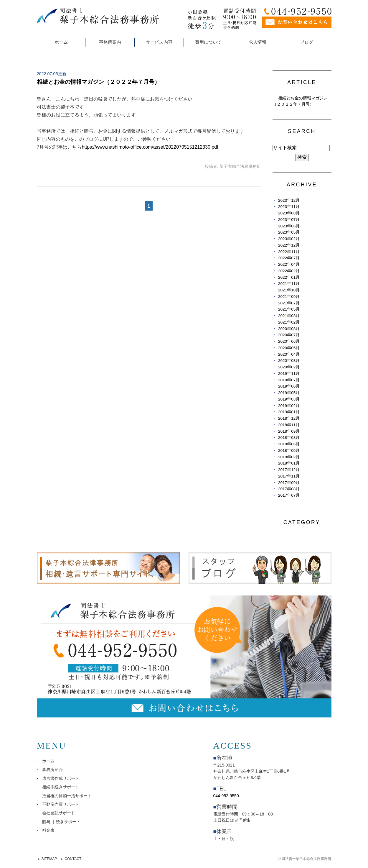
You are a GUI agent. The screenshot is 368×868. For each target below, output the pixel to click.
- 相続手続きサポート (58, 787)
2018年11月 (289, 425)
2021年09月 (289, 297)
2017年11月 (289, 476)
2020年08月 (289, 329)
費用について (208, 42)
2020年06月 (289, 341)
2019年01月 (289, 412)
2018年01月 (289, 463)
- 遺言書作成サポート (58, 778)
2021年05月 (289, 309)
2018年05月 (289, 451)
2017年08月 (289, 489)
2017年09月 (289, 483)
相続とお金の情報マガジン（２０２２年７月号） (98, 82)
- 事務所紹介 (50, 769)
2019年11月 (289, 374)
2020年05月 (289, 348)
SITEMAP (49, 859)
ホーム (61, 42)
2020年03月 (289, 361)
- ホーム (46, 761)
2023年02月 (289, 239)
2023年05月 (289, 232)
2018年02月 (289, 457)
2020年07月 (289, 335)
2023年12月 (289, 200)
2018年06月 (289, 444)
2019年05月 (289, 393)
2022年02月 (289, 271)
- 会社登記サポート (56, 813)
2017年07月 (289, 495)
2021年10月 (289, 290)
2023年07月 (289, 220)
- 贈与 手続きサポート (59, 822)
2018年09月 (289, 431)
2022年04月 (289, 264)
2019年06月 (289, 386)
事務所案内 (110, 42)
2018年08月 (289, 438)
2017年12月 (289, 470)
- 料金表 (46, 830)
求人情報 (258, 42)
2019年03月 (289, 399)
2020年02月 (289, 367)
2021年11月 (289, 284)
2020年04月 (289, 354)
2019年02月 (289, 406)
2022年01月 (289, 277)
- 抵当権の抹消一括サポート (64, 796)
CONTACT (73, 859)
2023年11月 (289, 207)
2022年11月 (289, 252)
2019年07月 (289, 380)
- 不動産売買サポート (58, 804)
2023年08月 (289, 213)
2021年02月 (289, 322)
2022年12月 (289, 245)
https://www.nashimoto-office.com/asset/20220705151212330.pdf (150, 147)
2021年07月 (289, 303)
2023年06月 (289, 226)
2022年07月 (289, 258)
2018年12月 (289, 418)
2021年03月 (289, 316)
